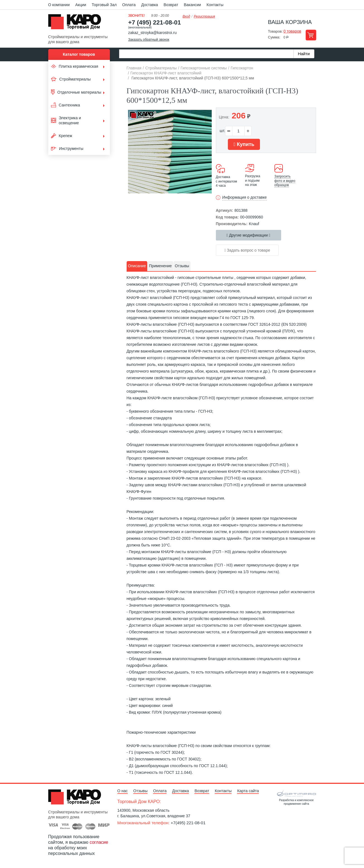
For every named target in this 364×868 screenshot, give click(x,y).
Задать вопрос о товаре (247, 250)
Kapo (77, 23)
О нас (123, 791)
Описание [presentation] (137, 266)
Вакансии (192, 5)
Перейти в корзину (311, 35)
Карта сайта (248, 791)
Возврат (171, 5)
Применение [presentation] (160, 266)
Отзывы (140, 791)
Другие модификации (248, 235)
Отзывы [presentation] (182, 266)
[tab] (137, 266)
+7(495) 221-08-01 (188, 823)
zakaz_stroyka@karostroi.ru (153, 33)
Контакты (215, 5)
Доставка (150, 5)
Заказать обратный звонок (149, 40)
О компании (59, 5)
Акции (81, 5)
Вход (186, 16)
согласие (99, 842)
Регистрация (204, 16)
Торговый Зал (104, 5)
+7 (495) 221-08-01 (155, 22)
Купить (244, 144)
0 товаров (292, 31)
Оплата (129, 5)
